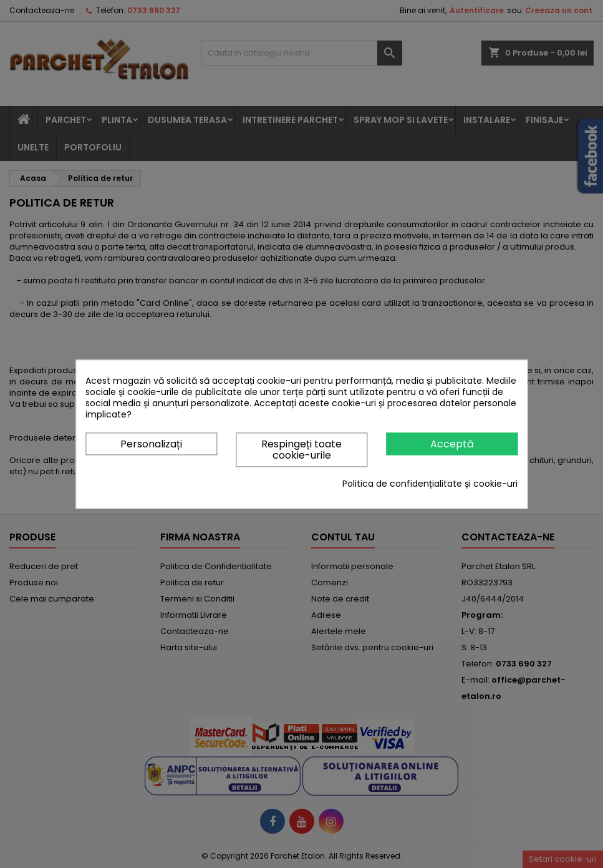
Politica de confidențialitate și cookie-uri (430, 484)
